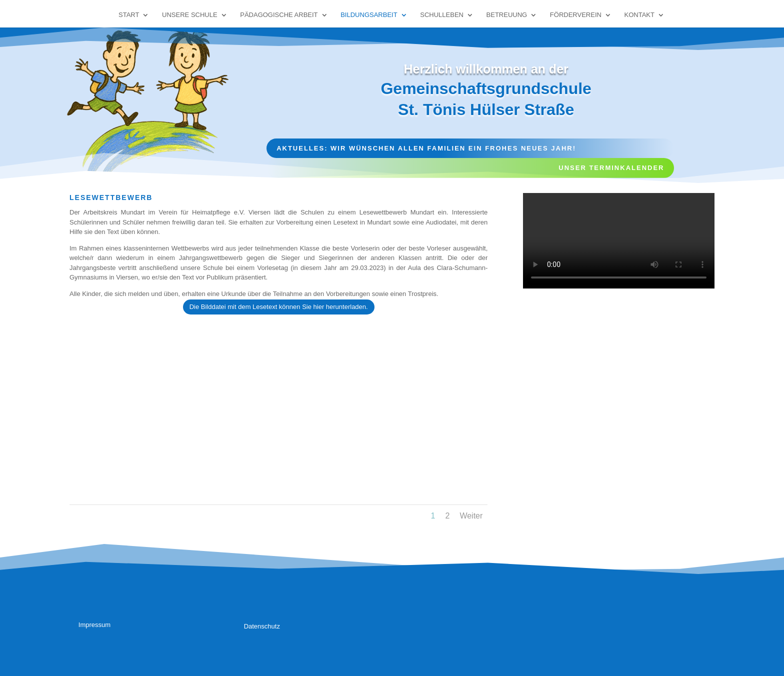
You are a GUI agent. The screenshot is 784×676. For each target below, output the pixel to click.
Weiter (471, 516)
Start (129, 15)
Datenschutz (262, 626)
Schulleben (442, 15)
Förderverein (576, 15)
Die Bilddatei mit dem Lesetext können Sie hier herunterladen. (279, 307)
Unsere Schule (190, 15)
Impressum (94, 625)
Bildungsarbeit (369, 15)
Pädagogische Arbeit (279, 15)
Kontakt (639, 15)
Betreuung (507, 15)
